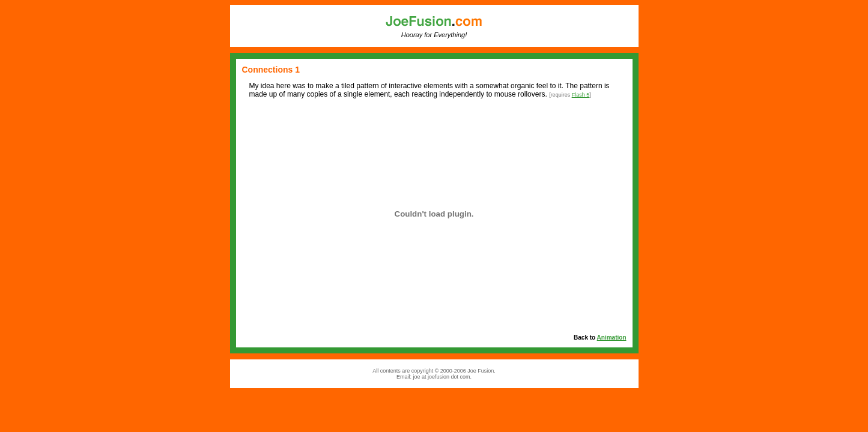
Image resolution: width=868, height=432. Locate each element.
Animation (612, 337)
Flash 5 (581, 95)
